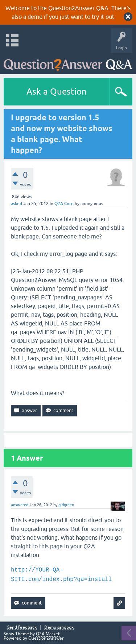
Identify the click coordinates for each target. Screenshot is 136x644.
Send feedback (22, 628)
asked (17, 204)
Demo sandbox (59, 628)
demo (35, 17)
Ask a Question (57, 92)
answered (20, 505)
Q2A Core (64, 204)
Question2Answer (46, 638)
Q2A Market (48, 634)
